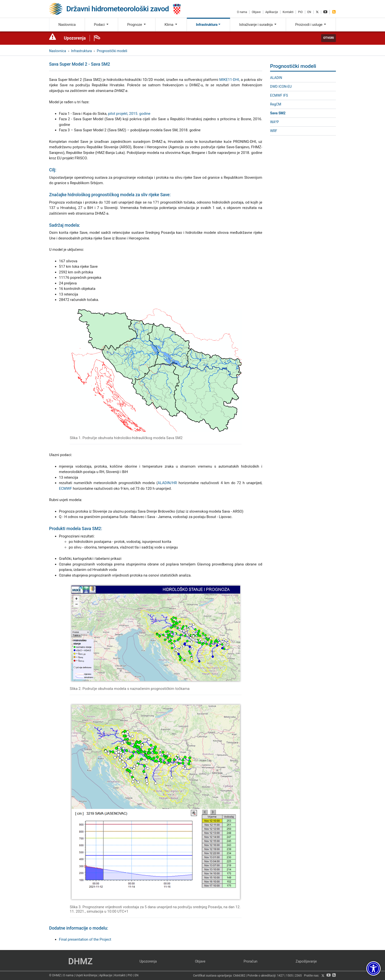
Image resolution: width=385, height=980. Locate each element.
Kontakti (288, 12)
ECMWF (65, 489)
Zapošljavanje (306, 961)
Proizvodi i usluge (311, 25)
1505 (289, 976)
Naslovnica (67, 25)
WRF (274, 131)
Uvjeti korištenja (86, 975)
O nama (242, 12)
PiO (300, 12)
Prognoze (137, 25)
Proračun (250, 961)
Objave (256, 12)
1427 (280, 976)
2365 (298, 976)
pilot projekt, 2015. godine (129, 114)
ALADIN (276, 78)
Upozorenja (75, 38)
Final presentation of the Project (85, 939)
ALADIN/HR (167, 483)
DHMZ (80, 961)
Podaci (101, 25)
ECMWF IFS (279, 95)
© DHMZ (55, 975)
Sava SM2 (278, 113)
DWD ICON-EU (281, 87)
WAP (275, 122)
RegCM (276, 104)
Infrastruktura (208, 25)
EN (309, 12)
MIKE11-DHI (229, 80)
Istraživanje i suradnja (258, 25)
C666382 (239, 976)
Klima (171, 25)
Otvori (329, 38)
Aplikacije (272, 12)
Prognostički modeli (112, 51)
